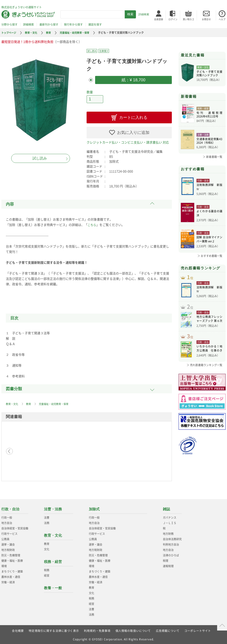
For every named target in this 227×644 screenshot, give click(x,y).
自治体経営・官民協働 (15, 527)
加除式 (94, 508)
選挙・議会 (8, 543)
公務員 (5, 538)
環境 (4, 565)
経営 (47, 574)
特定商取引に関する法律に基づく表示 (54, 629)
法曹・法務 (53, 508)
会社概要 (18, 629)
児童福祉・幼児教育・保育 (79, 33)
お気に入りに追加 (133, 131)
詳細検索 (144, 14)
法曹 (47, 516)
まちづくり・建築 (12, 570)
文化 (47, 548)
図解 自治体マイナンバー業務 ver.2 (209, 240)
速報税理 (168, 565)
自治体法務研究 (172, 538)
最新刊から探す (49, 24)
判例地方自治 (171, 543)
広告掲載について (168, 629)
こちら (92, 223)
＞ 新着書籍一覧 (213, 157)
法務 (47, 522)
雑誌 (166, 508)
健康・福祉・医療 (12, 559)
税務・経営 (53, 560)
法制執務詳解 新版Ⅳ (209, 188)
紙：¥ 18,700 (133, 80)
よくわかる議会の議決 (209, 214)
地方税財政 (8, 549)
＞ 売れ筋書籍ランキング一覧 (204, 372)
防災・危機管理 (11, 554)
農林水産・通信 (11, 575)
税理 (166, 559)
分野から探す (9, 24)
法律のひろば (171, 554)
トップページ (9, 33)
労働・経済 (8, 581)
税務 (47, 569)
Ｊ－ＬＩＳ (170, 522)
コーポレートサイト (198, 629)
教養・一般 (53, 587)
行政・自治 (10, 508)
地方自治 (7, 522)
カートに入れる (133, 116)
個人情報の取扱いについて (133, 629)
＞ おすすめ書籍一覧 (210, 256)
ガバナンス (170, 516)
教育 (51, 33)
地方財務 (168, 532)
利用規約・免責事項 (97, 629)
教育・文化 (33, 33)
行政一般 (7, 516)
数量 (90, 91)
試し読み (40, 158)
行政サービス (9, 532)
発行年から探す (73, 24)
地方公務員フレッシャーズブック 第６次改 (209, 324)
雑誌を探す (95, 24)
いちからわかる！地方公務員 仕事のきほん (209, 356)
